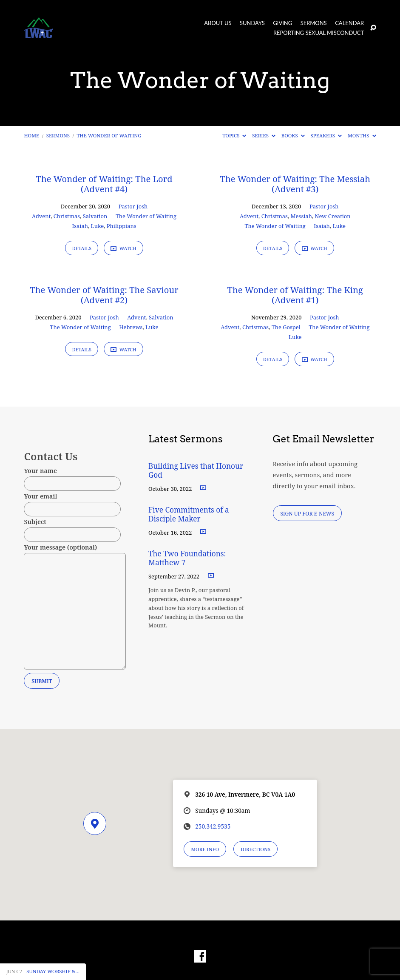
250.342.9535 (213, 826)
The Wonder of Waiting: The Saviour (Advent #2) (104, 295)
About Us (218, 23)
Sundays (252, 23)
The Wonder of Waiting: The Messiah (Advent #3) (295, 184)
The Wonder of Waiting (109, 135)
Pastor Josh (133, 206)
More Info (205, 849)
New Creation (333, 216)
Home (31, 135)
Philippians (122, 226)
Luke (98, 226)
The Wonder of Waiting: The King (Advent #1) (295, 295)
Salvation (95, 216)
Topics (235, 135)
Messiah (301, 216)
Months (362, 135)
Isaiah (80, 226)
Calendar (349, 23)
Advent (41, 216)
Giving (282, 23)
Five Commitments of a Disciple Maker (189, 514)
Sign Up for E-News (307, 514)
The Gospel (286, 327)
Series (264, 135)
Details (82, 248)
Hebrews (131, 327)
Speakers (326, 135)
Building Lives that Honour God (196, 470)
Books (293, 135)
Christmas (67, 216)
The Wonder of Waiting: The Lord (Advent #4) (104, 184)
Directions (255, 849)
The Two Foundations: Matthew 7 (187, 558)
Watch (123, 248)
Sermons (314, 23)
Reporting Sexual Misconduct (319, 33)
